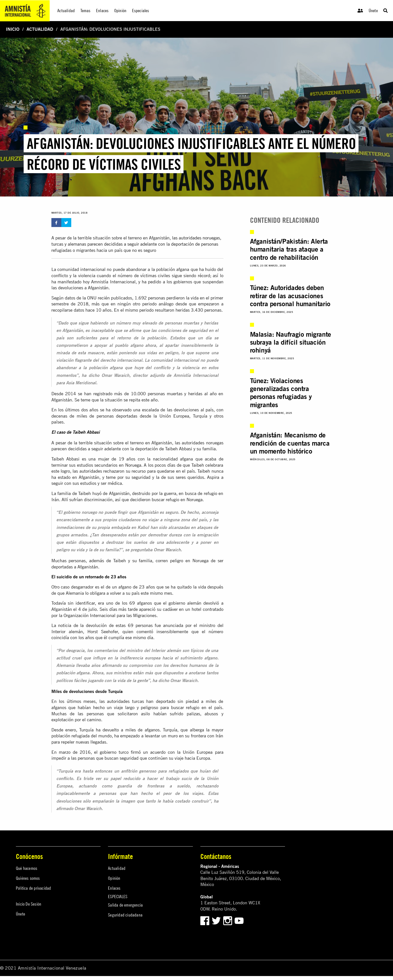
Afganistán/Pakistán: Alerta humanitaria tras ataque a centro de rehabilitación (289, 249)
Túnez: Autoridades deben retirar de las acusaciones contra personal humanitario (290, 296)
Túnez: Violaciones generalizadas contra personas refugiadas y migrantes (281, 393)
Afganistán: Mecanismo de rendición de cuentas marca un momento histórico (290, 443)
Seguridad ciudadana (125, 915)
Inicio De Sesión (29, 904)
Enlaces (114, 888)
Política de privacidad (33, 888)
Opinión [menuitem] (120, 11)
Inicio (13, 29)
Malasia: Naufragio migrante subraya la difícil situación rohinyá (291, 342)
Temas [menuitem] (86, 11)
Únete (373, 11)
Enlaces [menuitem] (102, 11)
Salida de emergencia (125, 905)
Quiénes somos (28, 878)
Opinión (114, 878)
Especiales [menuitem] (141, 11)
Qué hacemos (27, 868)
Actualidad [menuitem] (66, 11)
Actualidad (40, 29)
